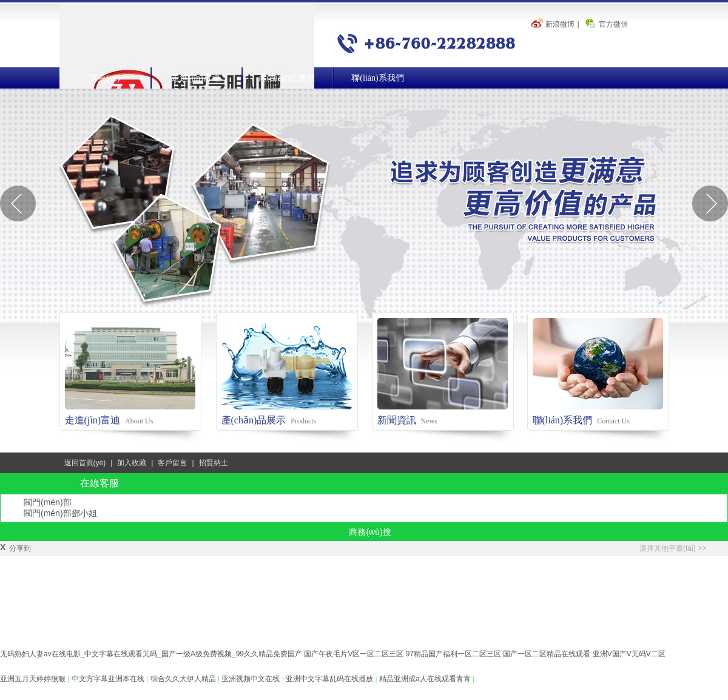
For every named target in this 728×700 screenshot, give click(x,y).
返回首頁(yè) (85, 463)
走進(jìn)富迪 (195, 78)
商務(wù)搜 (370, 532)
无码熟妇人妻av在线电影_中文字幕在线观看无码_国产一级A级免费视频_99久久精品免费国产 (151, 654)
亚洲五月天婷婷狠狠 (34, 679)
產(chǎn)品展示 (287, 78)
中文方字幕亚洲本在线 (109, 679)
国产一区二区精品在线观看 (547, 654)
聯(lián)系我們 (377, 78)
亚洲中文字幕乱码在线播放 (330, 679)
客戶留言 (172, 463)
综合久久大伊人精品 (184, 679)
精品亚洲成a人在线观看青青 (426, 679)
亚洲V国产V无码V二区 (629, 654)
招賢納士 (214, 463)
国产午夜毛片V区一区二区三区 (354, 654)
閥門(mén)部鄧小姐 (60, 513)
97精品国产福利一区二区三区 (453, 654)
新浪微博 (560, 24)
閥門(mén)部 (48, 502)
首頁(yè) (105, 78)
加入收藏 (132, 463)
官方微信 (613, 24)
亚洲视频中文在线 (251, 679)
